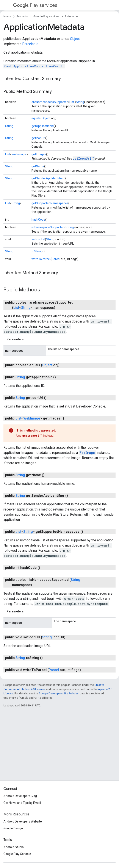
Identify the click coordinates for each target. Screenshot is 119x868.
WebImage (19, 154)
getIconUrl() (84, 158)
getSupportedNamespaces (50, 203)
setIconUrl (38, 239)
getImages (39, 154)
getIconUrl (38, 138)
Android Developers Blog (20, 796)
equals (36, 118)
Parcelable (30, 44)
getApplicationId (43, 126)
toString (37, 251)
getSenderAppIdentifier (48, 178)
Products (22, 16)
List (72, 102)
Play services (35, 5)
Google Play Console (17, 854)
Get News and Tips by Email (22, 803)
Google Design (13, 828)
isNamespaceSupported (48, 227)
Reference (71, 16)
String (80, 102)
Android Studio (14, 847)
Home (7, 16)
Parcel (56, 259)
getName (38, 166)
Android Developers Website (23, 821)
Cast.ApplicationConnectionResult (34, 66)
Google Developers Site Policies (59, 693)
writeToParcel (41, 259)
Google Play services (46, 16)
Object (75, 39)
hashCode (38, 220)
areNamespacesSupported (50, 102)
